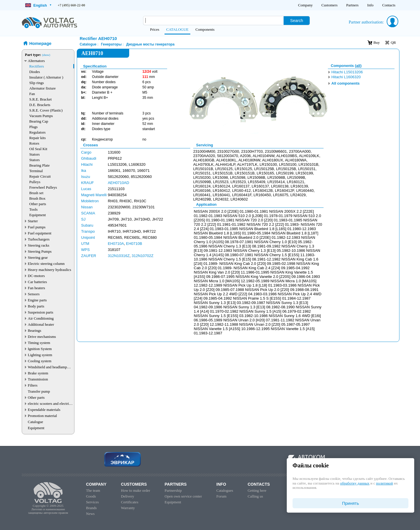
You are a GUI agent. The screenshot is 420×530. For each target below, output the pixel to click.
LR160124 (202, 186)
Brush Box (37, 198)
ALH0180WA (296, 160)
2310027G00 (228, 151)
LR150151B (223, 173)
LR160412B (263, 191)
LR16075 (281, 195)
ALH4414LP (225, 164)
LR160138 (280, 186)
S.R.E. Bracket (40, 99)
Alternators (36, 61)
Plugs (33, 127)
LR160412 (221, 191)
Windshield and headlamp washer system (47, 367)
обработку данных (355, 483)
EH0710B (134, 244)
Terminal (36, 171)
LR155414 (276, 182)
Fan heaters (36, 288)
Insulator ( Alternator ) (46, 77)
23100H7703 (252, 151)
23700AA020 (204, 156)
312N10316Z (119, 256)
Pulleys (35, 182)
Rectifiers (37, 66)
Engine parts (37, 300)
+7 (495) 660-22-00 (71, 5)
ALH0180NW (249, 160)
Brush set (36, 193)
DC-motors (36, 276)
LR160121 (295, 182)
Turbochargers (39, 239)
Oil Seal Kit (38, 149)
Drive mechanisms (42, 337)
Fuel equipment (40, 233)
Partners (352, 5)
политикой (384, 483)
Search (297, 21)
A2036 (245, 156)
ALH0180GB (204, 160)
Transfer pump (39, 391)
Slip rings (36, 83)
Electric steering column (46, 264)
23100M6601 (276, 151)
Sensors (34, 294)
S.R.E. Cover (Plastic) (46, 110)
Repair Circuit (40, 176)
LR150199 (285, 173)
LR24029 (298, 195)
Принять (351, 503)
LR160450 (262, 195)
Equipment (38, 215)
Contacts (389, 5)
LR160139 (299, 186)
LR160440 (305, 191)
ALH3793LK (203, 164)
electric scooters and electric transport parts (49, 404)
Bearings (34, 330)
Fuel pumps (37, 227)
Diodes (35, 72)
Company (305, 5)
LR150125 (224, 169)
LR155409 (257, 182)
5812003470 (227, 156)
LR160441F (242, 195)
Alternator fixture (42, 88)
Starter (33, 221)
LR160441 (202, 195)
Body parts (36, 306)
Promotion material (42, 416)
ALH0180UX (273, 160)
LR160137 (241, 186)
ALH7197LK (247, 164)
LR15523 (221, 182)
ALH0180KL (227, 160)
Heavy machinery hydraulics (49, 270)
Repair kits (38, 138)
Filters (33, 385)
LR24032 (221, 199)
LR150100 (268, 164)
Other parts (38, 204)
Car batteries (37, 282)
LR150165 (265, 173)
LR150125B (264, 169)
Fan (32, 94)
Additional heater (41, 324)
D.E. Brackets (40, 105)
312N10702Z (143, 256)
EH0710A (116, 244)
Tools (33, 209)
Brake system (38, 373)
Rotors (34, 143)
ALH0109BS (287, 156)
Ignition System (40, 349)
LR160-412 (241, 191)
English (38, 5)
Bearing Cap (39, 121)
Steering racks (39, 245)
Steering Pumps (40, 251)
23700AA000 (300, 151)
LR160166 (202, 191)
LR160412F (285, 191)
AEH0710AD (118, 183)
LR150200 (202, 177)
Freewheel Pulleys (43, 187)
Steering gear (38, 257)
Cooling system (40, 361)
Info (370, 5)
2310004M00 (204, 151)
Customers (330, 5)
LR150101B (308, 164)
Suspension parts (41, 312)
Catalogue (35, 422)
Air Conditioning (41, 318)
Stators (34, 154)
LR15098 (220, 177)
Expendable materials (44, 410)
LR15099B (296, 177)
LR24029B (202, 199)
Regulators (37, 132)
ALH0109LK (309, 156)
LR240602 (239, 199)
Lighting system (40, 355)
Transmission (38, 379)
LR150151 (307, 169)
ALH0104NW (263, 156)
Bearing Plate (39, 165)
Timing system (39, 343)
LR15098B (256, 177)
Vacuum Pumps (41, 116)
